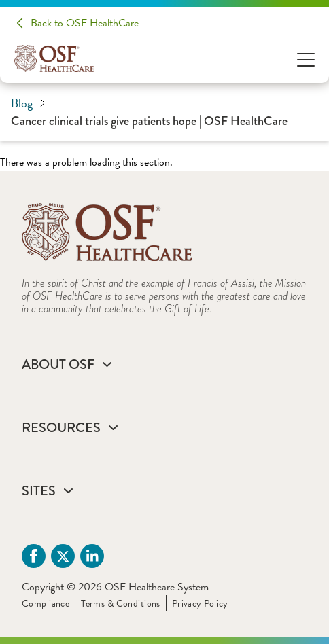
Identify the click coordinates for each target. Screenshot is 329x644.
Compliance (46, 604)
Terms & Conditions (121, 604)
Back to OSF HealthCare (85, 23)
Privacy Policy (200, 604)
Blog (28, 103)
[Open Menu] (306, 59)
